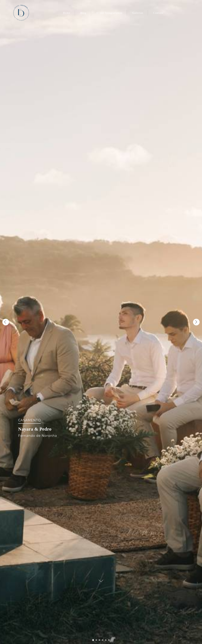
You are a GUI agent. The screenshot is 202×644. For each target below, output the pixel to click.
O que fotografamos (109, 13)
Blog (83, 13)
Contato (158, 13)
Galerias (138, 13)
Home (67, 13)
